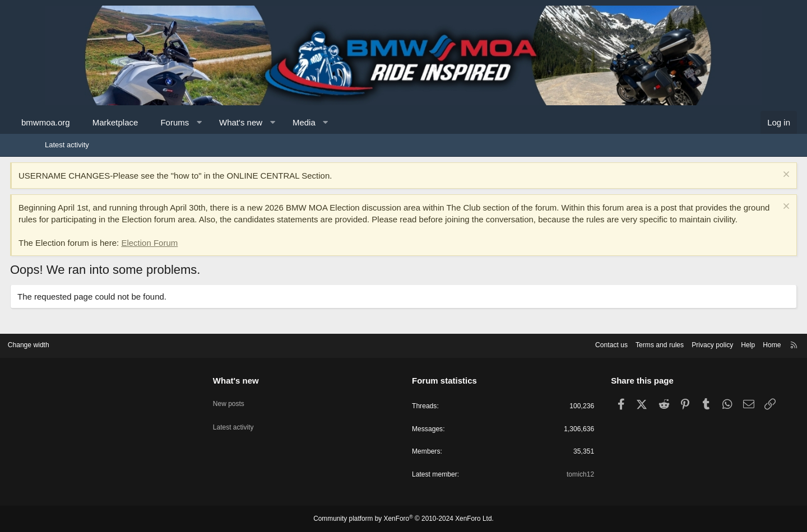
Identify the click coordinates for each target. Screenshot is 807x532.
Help (704, 343)
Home (729, 343)
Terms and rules (609, 343)
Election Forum (184, 255)
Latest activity (67, 145)
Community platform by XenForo (403, 519)
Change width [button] (72, 343)
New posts (251, 397)
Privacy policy (665, 343)
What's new (275, 122)
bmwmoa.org (80, 122)
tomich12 (558, 475)
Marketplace (150, 122)
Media (339, 122)
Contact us (558, 343)
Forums (209, 122)
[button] (234, 122)
